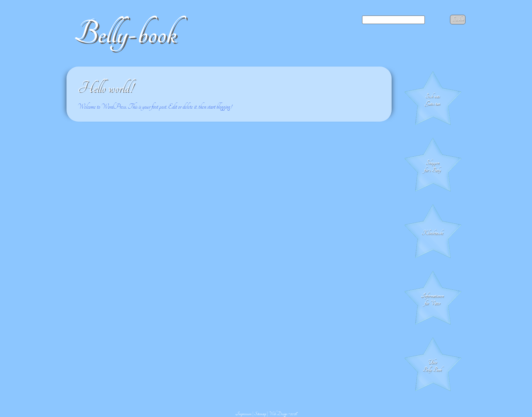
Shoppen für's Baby (432, 166)
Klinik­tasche (432, 233)
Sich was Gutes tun (432, 100)
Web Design (278, 414)
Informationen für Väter (432, 299)
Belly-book (125, 34)
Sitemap (260, 414)
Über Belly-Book (432, 366)
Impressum (243, 414)
